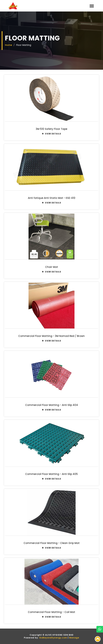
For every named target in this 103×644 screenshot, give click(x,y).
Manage (74, 638)
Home (8, 45)
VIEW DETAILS (52, 134)
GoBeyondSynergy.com (53, 638)
